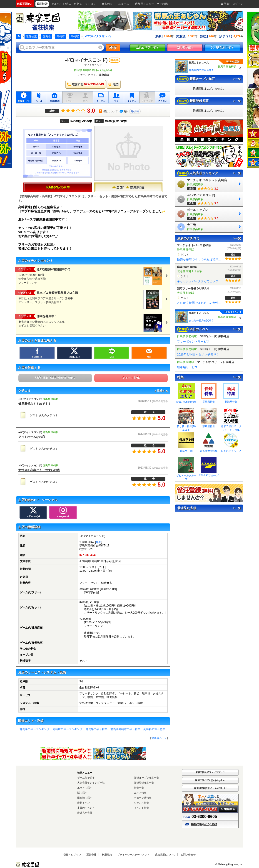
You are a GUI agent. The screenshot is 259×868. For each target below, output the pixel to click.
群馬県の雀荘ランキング (35, 729)
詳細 (135, 111)
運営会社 (91, 855)
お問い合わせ (188, 855)
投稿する (161, 391)
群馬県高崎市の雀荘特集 (125, 729)
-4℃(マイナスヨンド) (86, 60)
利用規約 (107, 855)
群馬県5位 (135, 187)
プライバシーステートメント (133, 855)
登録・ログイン (72, 855)
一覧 (237, 79)
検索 (113, 48)
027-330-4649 (88, 555)
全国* (118, 187)
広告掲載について (165, 855)
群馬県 (47, 36)
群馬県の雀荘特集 (97, 729)
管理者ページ (159, 738)
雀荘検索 (31, 36)
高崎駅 (75, 36)
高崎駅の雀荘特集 (154, 729)
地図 (99, 542)
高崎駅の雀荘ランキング (67, 729)
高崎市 (61, 36)
